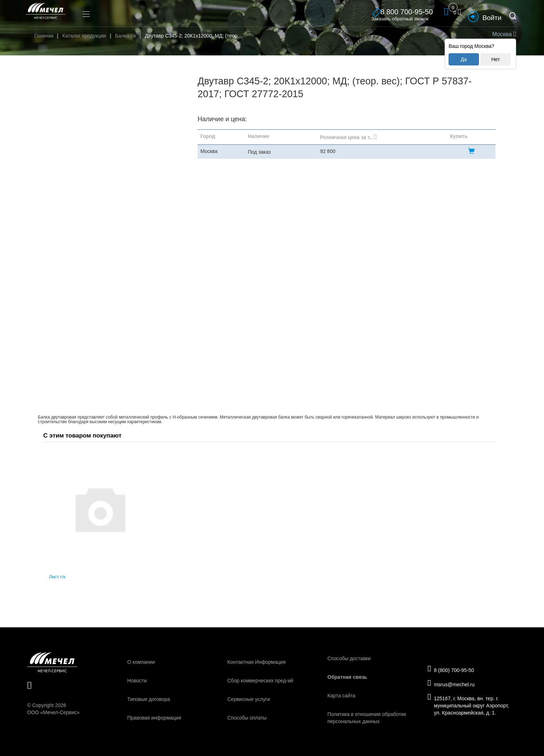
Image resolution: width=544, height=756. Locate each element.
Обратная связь (347, 677)
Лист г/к (57, 577)
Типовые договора (149, 699)
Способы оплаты (247, 718)
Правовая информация (154, 718)
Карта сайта (341, 696)
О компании (141, 662)
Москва (503, 34)
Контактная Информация (256, 662)
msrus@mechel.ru (454, 684)
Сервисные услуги (249, 699)
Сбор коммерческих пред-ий (260, 681)
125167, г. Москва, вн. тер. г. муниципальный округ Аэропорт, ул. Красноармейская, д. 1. (471, 707)
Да (464, 59)
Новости (137, 681)
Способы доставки (349, 658)
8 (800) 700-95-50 (454, 668)
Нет (495, 59)
